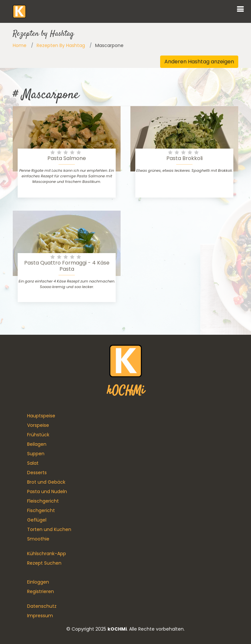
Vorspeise (38, 425)
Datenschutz (42, 606)
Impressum (40, 616)
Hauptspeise (41, 416)
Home (20, 45)
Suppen (36, 454)
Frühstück (38, 435)
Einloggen (38, 582)
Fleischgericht (43, 501)
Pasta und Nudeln (47, 491)
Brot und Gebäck (46, 482)
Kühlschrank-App (47, 554)
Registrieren (41, 591)
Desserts (37, 473)
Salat (33, 463)
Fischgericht (41, 510)
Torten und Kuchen (49, 529)
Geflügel (37, 520)
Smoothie (38, 539)
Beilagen (37, 444)
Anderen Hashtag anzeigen (199, 62)
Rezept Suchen (44, 563)
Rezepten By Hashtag (61, 45)
